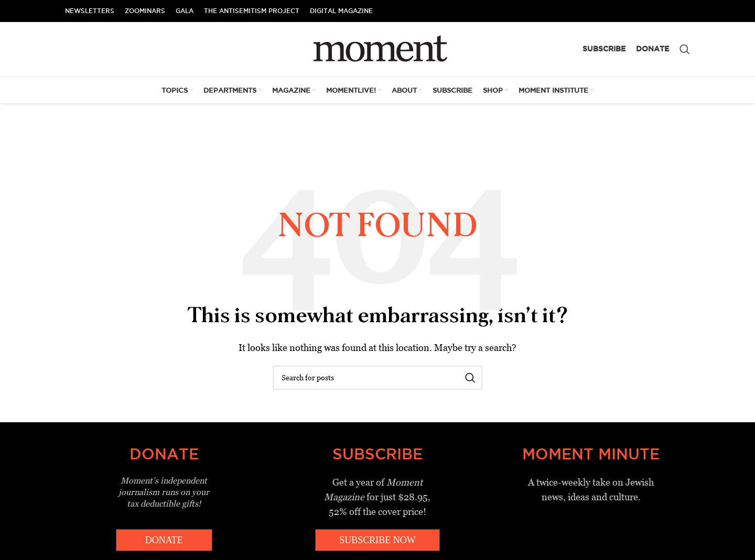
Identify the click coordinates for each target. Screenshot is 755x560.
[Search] (685, 49)
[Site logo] (378, 48)
